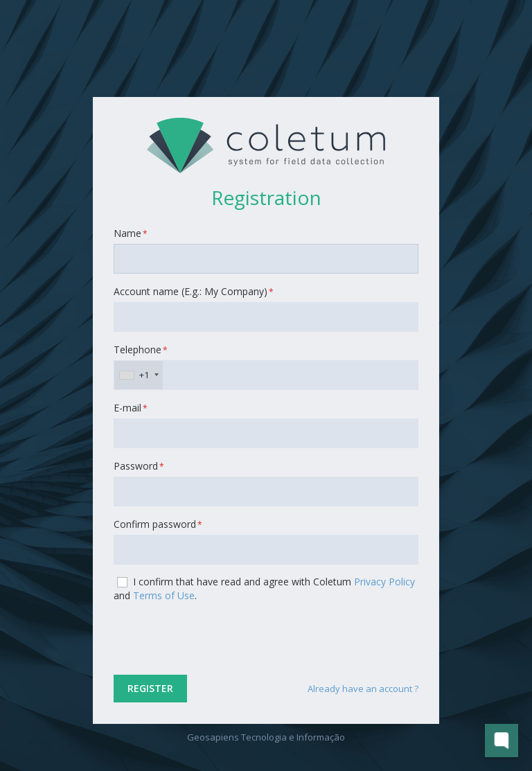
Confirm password (158, 524)
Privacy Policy (384, 582)
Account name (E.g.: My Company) (194, 291)
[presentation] (219, 640)
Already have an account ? (363, 689)
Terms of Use (164, 595)
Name (131, 233)
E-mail (131, 408)
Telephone (141, 349)
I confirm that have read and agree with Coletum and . (264, 588)
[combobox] (139, 375)
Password (139, 466)
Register (150, 688)
